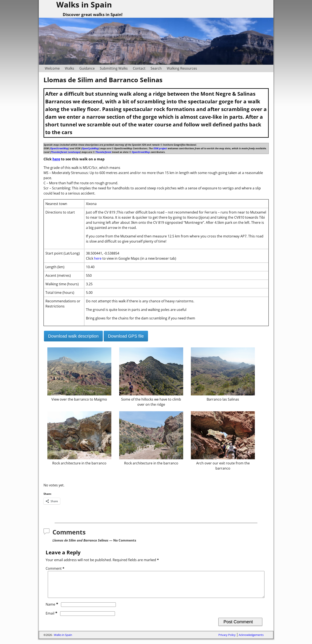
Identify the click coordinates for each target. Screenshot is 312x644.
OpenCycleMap (90, 148)
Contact (139, 68)
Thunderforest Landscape (65, 152)
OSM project (160, 148)
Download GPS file (126, 336)
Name (52, 609)
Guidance (87, 68)
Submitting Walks (114, 68)
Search (156, 68)
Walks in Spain (63, 640)
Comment (55, 568)
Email (52, 618)
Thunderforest (103, 152)
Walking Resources (182, 68)
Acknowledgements (251, 640)
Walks (70, 68)
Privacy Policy (227, 640)
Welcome (52, 68)
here (56, 159)
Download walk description (73, 336)
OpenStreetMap (59, 148)
